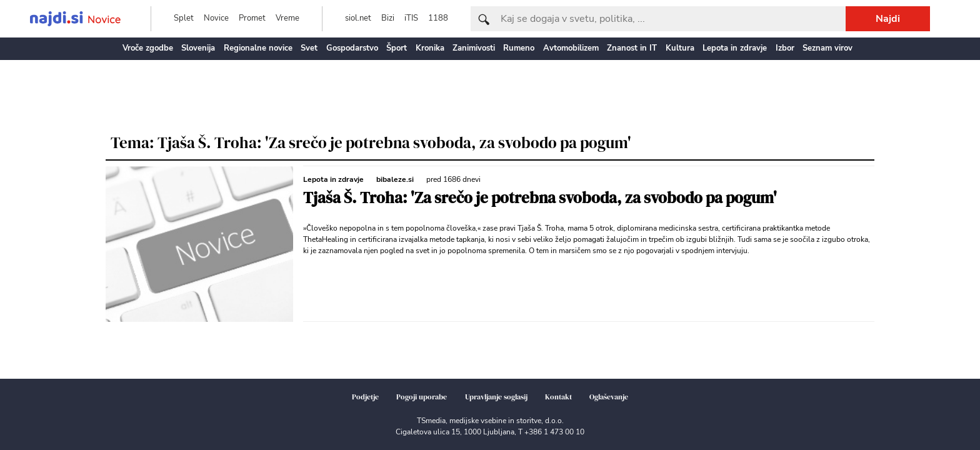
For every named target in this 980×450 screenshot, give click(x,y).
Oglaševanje (609, 397)
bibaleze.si (395, 179)
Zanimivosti (474, 48)
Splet (184, 18)
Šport (397, 48)
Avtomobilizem (571, 48)
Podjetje (365, 397)
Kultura (680, 48)
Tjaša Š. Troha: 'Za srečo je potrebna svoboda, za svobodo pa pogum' (540, 197)
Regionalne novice (258, 48)
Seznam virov (827, 48)
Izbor (785, 48)
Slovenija (198, 48)
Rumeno (519, 48)
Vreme (287, 18)
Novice (216, 18)
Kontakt (558, 397)
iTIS (411, 18)
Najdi (888, 19)
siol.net (358, 18)
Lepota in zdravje (735, 48)
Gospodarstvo (352, 48)
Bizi (388, 18)
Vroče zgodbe (148, 48)
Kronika (430, 48)
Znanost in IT (632, 48)
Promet (252, 18)
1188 (438, 18)
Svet (309, 48)
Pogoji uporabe (422, 397)
